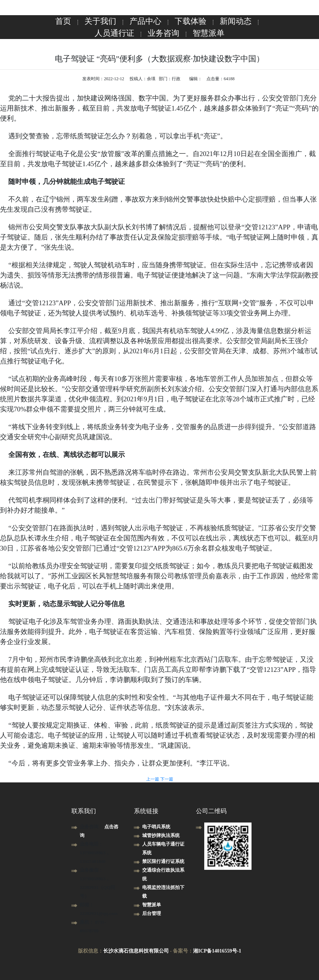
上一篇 (153, 779)
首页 (63, 21)
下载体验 (191, 21)
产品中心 (145, 21)
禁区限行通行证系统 (163, 861)
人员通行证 (114, 33)
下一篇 (167, 779)
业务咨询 (163, 33)
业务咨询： (92, 827)
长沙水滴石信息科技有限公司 (136, 951)
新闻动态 (236, 21)
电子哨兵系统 (156, 827)
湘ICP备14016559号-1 (217, 951)
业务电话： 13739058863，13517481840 (95, 853)
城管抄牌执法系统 (161, 835)
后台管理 (152, 913)
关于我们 (100, 21)
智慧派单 (209, 33)
